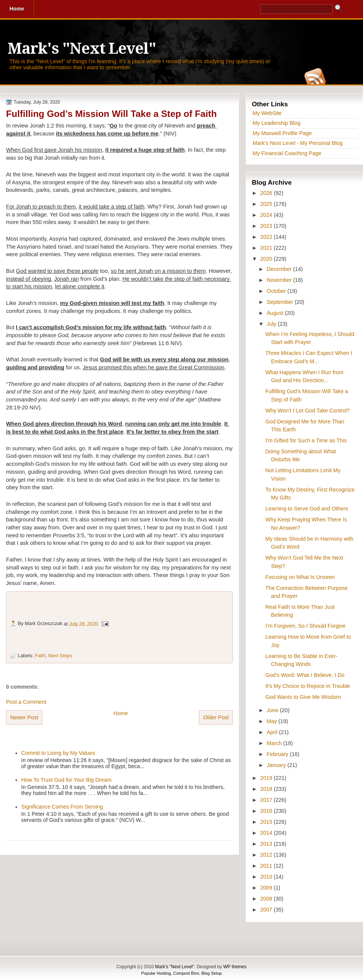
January (277, 765)
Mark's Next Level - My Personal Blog (298, 143)
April (273, 732)
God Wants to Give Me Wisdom (303, 697)
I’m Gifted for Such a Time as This (306, 440)
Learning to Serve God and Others (307, 509)
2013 (267, 844)
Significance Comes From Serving (62, 807)
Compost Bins (186, 973)
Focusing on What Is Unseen (300, 577)
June (273, 710)
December (280, 269)
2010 (267, 877)
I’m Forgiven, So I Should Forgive (306, 626)
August (276, 313)
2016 (267, 811)
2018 (267, 789)
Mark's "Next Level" (82, 49)
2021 (267, 248)
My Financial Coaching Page (287, 153)
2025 (267, 204)
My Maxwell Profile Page (282, 133)
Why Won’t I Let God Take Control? (308, 411)
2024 (267, 215)
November (280, 280)
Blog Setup (212, 973)
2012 (267, 855)
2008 (267, 899)
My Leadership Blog (276, 123)
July (272, 324)
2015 (267, 822)
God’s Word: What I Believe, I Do (305, 675)
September (281, 302)
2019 (267, 778)
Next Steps (60, 656)
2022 (267, 237)
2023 (267, 226)
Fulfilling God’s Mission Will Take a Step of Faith (111, 114)
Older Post (216, 717)
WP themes (235, 967)
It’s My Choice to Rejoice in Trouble (308, 686)
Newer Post (24, 717)
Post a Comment (26, 702)
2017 (267, 800)
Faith (40, 656)
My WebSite (267, 113)
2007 (267, 910)
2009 (267, 888)
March (275, 743)
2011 (267, 866)
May (272, 721)
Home (121, 713)
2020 (267, 259)
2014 (267, 833)
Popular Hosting (156, 973)
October (277, 291)
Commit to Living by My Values (58, 753)
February (278, 754)
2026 (267, 193)
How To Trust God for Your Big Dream (66, 780)
